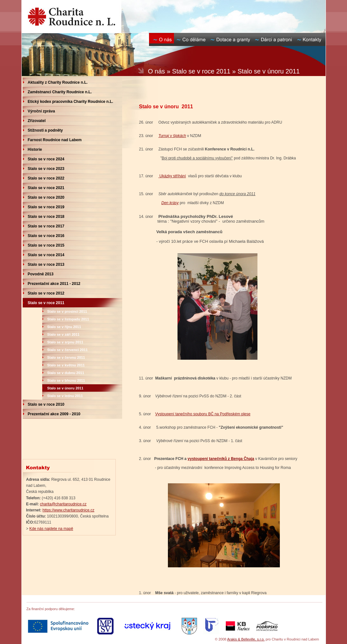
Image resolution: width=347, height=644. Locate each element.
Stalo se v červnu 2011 (66, 357)
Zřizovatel (37, 121)
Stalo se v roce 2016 (46, 236)
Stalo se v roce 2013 (46, 264)
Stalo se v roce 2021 (46, 188)
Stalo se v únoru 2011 (65, 388)
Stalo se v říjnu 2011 (64, 327)
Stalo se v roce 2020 (46, 197)
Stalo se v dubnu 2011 (66, 373)
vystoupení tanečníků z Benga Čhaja (221, 459)
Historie (35, 149)
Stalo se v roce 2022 (46, 178)
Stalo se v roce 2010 (46, 404)
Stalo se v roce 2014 (46, 255)
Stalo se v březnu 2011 (66, 380)
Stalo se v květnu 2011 (66, 365)
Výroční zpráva (41, 111)
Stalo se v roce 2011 (46, 303)
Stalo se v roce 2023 (46, 169)
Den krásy (170, 203)
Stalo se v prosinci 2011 (67, 311)
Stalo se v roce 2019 (46, 207)
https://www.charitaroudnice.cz (68, 510)
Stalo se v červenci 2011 (68, 350)
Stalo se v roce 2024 (46, 159)
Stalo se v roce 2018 (46, 217)
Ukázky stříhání (172, 176)
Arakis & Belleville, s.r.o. (246, 639)
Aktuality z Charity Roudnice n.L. (58, 82)
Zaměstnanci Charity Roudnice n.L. (60, 92)
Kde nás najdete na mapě (51, 529)
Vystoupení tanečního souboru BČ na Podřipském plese (203, 414)
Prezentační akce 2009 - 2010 (54, 414)
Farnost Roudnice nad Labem (55, 140)
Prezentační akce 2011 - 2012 (54, 284)
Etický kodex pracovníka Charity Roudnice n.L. (71, 102)
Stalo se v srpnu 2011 (65, 342)
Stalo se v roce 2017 (46, 226)
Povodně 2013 (41, 274)
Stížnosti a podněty (45, 130)
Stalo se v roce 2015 (46, 245)
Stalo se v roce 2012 (46, 293)
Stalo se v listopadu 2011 (68, 319)
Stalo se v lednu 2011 (65, 396)
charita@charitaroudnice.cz (63, 504)
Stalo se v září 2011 (63, 334)
